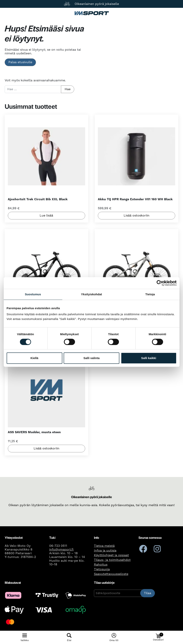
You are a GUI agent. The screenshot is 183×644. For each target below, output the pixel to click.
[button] (158, 637)
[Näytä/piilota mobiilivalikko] (25, 637)
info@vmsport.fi (61, 550)
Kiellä (34, 358)
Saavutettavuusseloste (111, 574)
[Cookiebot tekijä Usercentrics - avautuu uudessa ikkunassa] (159, 283)
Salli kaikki (149, 358)
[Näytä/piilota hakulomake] (69, 637)
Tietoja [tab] (150, 294)
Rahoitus (101, 565)
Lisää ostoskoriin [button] (137, 216)
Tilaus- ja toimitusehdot (112, 560)
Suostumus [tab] (33, 294)
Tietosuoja (102, 569)
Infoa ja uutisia (105, 551)
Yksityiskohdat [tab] (91, 294)
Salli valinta (91, 358)
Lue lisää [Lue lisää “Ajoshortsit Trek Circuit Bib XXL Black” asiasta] (46, 216)
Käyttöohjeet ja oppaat (111, 555)
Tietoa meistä (104, 546)
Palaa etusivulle (20, 62)
